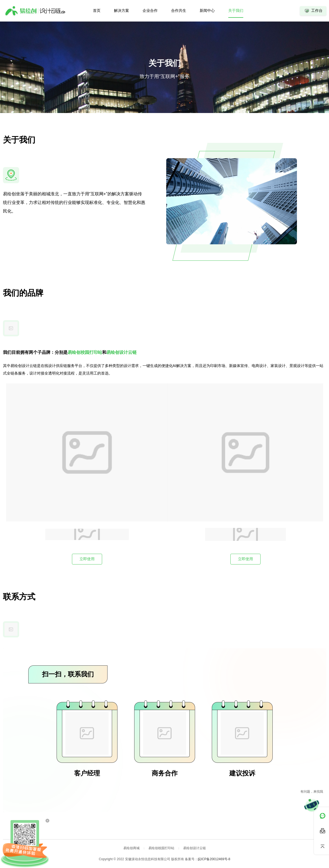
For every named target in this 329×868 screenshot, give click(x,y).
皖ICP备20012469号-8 (214, 859)
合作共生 (179, 10)
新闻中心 (207, 10)
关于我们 (236, 10)
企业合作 (150, 10)
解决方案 (122, 10)
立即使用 (87, 559)
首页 (97, 10)
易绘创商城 (131, 848)
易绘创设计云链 (195, 848)
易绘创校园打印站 (161, 848)
